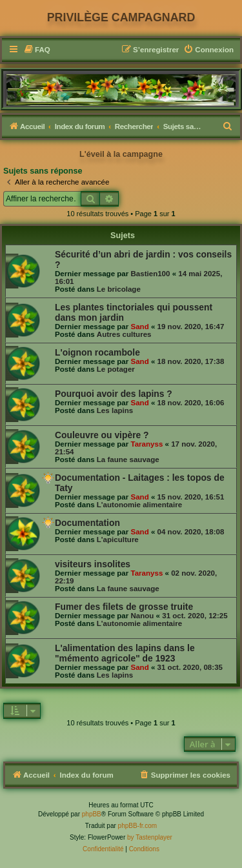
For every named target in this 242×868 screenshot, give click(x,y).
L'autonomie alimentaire (139, 505)
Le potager (116, 369)
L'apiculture (118, 540)
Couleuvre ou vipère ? (102, 435)
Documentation (87, 523)
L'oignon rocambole (97, 352)
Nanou (142, 616)
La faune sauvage (128, 459)
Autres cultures (124, 334)
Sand (139, 327)
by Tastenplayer (150, 837)
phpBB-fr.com (138, 826)
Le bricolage (119, 289)
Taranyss (146, 444)
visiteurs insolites (93, 564)
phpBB (92, 814)
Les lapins (115, 410)
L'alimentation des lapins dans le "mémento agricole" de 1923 (125, 653)
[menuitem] (37, 50)
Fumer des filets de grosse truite (124, 607)
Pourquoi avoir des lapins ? (114, 394)
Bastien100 (150, 274)
